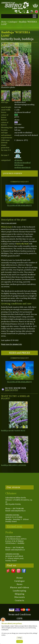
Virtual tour (15, 526)
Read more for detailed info (11, 344)
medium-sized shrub (22, 168)
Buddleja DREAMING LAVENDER (14, 465)
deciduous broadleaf (22, 163)
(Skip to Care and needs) (9, 223)
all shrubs (18, 160)
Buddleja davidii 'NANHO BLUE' (13, 431)
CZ (31, 11)
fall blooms (19, 165)
